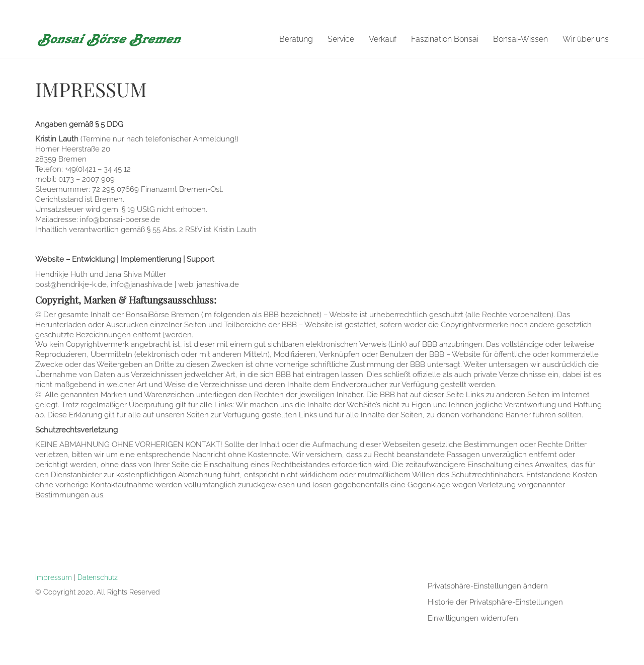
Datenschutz (98, 577)
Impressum (54, 577)
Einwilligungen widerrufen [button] (473, 618)
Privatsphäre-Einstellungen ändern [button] (488, 586)
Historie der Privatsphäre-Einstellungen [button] (495, 602)
